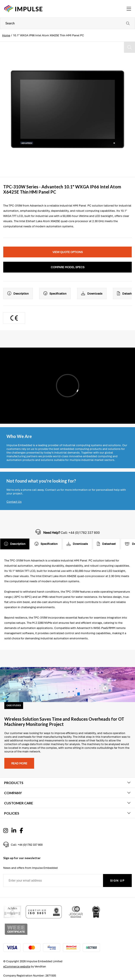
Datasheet (106, 544)
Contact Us (14, 502)
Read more (19, 763)
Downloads (92, 294)
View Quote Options (68, 252)
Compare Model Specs (68, 267)
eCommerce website (17, 966)
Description (18, 294)
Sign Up (117, 881)
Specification (55, 294)
